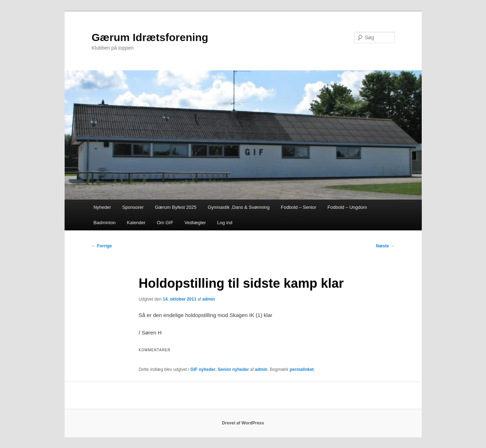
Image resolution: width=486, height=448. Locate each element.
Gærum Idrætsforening (150, 37)
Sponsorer (133, 207)
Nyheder (102, 207)
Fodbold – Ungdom (347, 207)
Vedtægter (195, 223)
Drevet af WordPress (243, 423)
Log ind (225, 223)
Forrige (102, 246)
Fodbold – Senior (299, 207)
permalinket (302, 369)
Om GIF (165, 223)
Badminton (105, 223)
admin (209, 299)
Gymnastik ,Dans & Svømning (239, 207)
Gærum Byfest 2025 (176, 207)
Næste (385, 246)
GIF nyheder (203, 369)
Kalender (136, 223)
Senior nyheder (233, 369)
